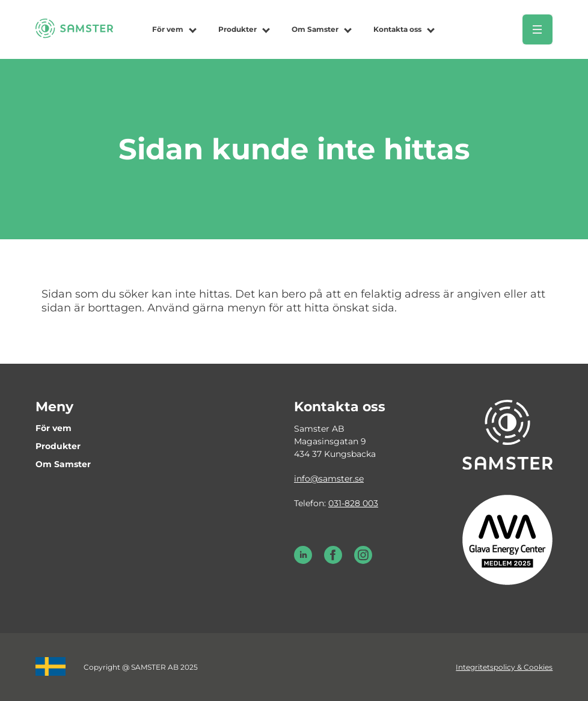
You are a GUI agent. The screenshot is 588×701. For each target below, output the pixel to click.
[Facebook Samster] (333, 561)
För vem (168, 29)
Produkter (237, 29)
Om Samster (315, 29)
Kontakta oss (397, 29)
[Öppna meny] (537, 29)
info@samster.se (329, 479)
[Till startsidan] (74, 35)
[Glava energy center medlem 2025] (507, 539)
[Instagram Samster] (363, 561)
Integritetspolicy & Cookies (504, 667)
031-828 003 (353, 503)
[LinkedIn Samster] (303, 561)
